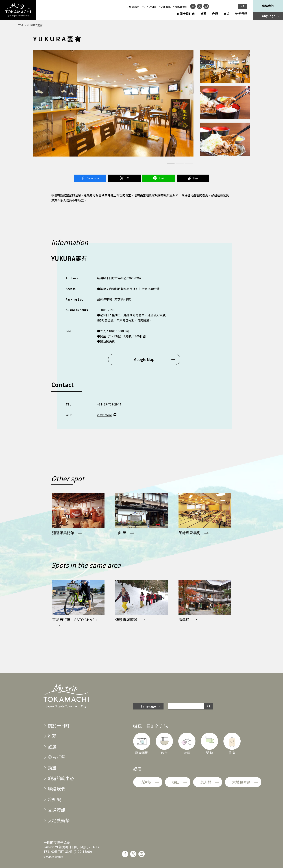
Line (159, 178)
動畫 (52, 768)
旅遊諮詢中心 (137, 7)
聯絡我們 (268, 6)
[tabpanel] (113, 103)
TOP (21, 25)
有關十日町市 (186, 14)
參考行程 (241, 14)
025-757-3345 (62, 851)
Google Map (144, 359)
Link (193, 178)
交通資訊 (166, 7)
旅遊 (227, 14)
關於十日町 (59, 725)
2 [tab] (180, 164)
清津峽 (146, 782)
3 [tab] (189, 164)
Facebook (90, 178)
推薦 (203, 14)
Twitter (124, 178)
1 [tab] (171, 164)
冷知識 (54, 799)
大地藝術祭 (181, 7)
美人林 (206, 782)
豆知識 (152, 7)
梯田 (176, 782)
